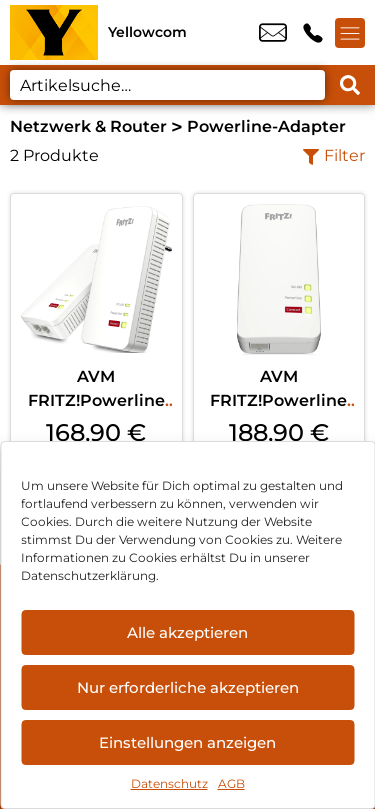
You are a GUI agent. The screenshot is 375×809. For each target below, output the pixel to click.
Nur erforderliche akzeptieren (188, 687)
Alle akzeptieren (187, 632)
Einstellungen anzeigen (187, 742)
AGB (231, 783)
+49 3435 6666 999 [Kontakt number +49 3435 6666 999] (313, 33)
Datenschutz (169, 783)
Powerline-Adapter (266, 126)
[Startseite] (54, 32)
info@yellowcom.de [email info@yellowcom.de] (273, 33)
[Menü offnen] (350, 33)
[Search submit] (350, 85)
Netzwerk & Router (88, 126)
